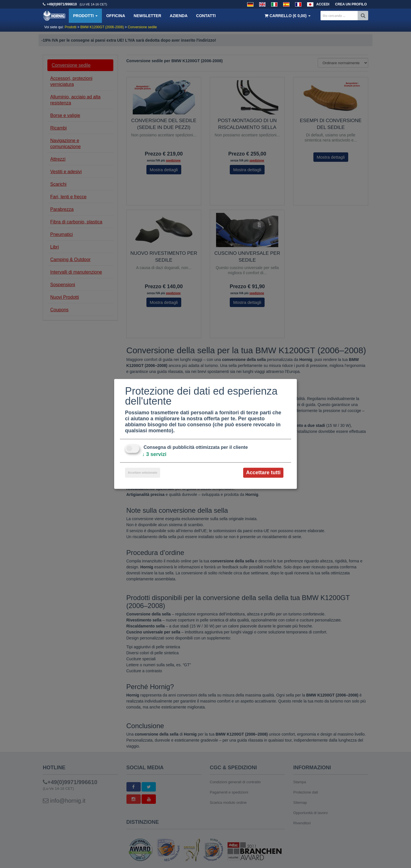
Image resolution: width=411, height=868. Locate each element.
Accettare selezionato (143, 473)
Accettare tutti (263, 473)
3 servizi (154, 454)
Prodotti (85, 16)
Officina (116, 16)
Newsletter (147, 16)
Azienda (179, 16)
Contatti (206, 16)
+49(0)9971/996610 (62, 4)
